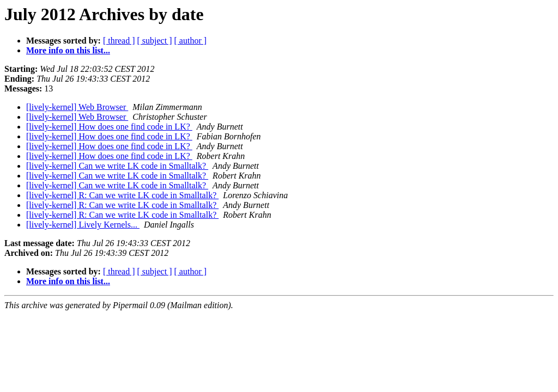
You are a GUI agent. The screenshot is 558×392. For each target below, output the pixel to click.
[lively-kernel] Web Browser (77, 107)
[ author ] (191, 41)
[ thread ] (119, 41)
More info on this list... (68, 50)
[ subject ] (155, 41)
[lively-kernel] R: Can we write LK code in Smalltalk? (122, 195)
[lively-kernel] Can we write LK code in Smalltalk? (117, 166)
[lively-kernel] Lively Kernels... (83, 225)
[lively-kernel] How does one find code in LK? (109, 127)
